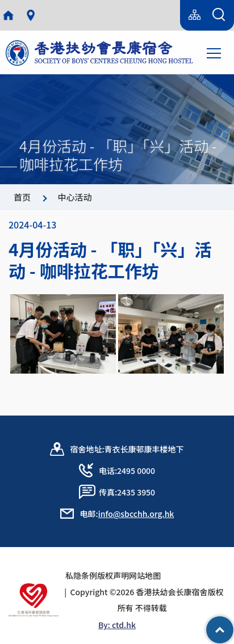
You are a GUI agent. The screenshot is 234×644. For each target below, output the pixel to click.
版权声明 (113, 575)
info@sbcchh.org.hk (136, 514)
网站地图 (149, 575)
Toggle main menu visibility (215, 52)
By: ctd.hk (117, 625)
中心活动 (74, 197)
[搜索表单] (219, 15)
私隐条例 (81, 575)
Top (234, 624)
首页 (22, 197)
